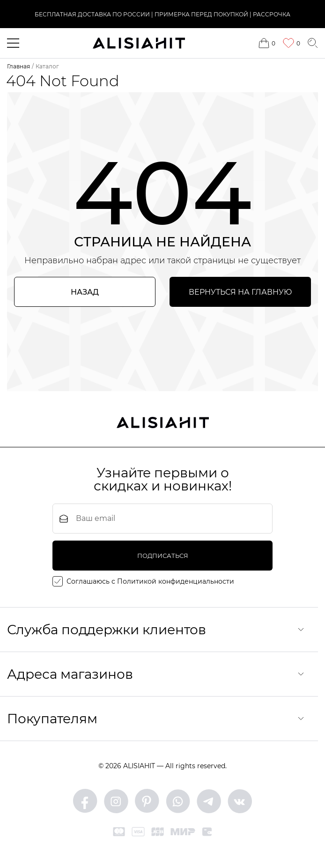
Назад (85, 292)
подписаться (163, 556)
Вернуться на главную (240, 292)
